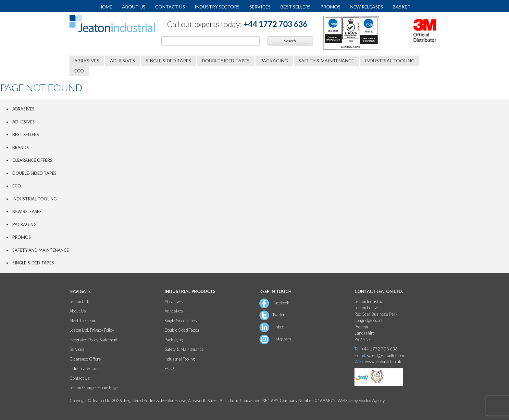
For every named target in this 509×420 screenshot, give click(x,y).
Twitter (279, 315)
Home (106, 7)
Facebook (281, 303)
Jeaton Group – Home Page (93, 388)
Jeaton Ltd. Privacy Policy (92, 330)
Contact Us (170, 7)
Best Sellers (296, 7)
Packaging (274, 61)
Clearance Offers (32, 160)
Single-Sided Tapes (33, 263)
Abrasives (87, 61)
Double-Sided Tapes (34, 173)
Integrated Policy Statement (93, 340)
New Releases (367, 7)
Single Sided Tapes (168, 61)
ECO (79, 71)
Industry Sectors (217, 7)
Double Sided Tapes (226, 61)
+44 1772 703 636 (275, 24)
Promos (330, 7)
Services (260, 7)
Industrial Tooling (390, 61)
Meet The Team (83, 321)
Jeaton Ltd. (79, 301)
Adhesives (123, 61)
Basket (402, 7)
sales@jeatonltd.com (385, 355)
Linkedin (280, 327)
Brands (21, 147)
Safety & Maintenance (326, 61)
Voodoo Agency (372, 401)
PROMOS (22, 237)
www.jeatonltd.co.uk (383, 362)
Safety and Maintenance (41, 250)
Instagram (282, 339)
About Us (134, 7)
